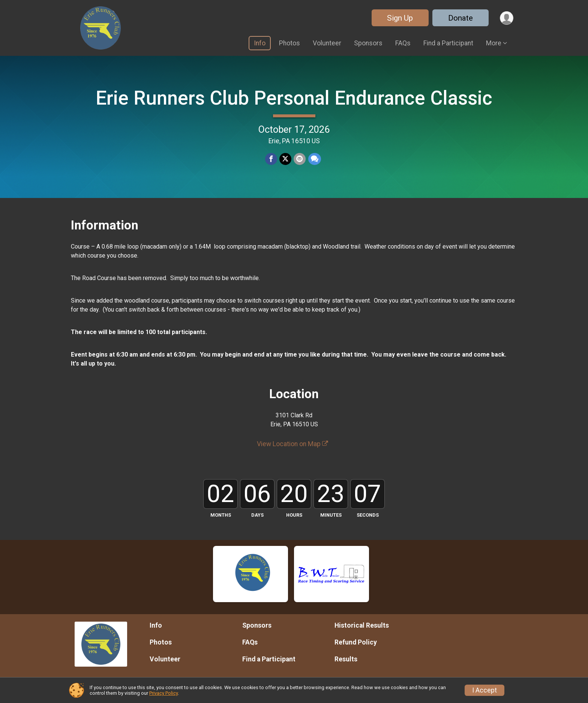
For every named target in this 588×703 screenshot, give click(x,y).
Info (260, 43)
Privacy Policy (163, 693)
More (494, 43)
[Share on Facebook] (271, 159)
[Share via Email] (300, 159)
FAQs (403, 43)
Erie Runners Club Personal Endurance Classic (294, 98)
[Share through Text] (314, 159)
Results (346, 659)
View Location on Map (292, 444)
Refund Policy (356, 642)
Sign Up (400, 18)
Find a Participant (448, 43)
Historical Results (362, 625)
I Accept (484, 690)
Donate (460, 18)
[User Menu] (506, 18)
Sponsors (368, 43)
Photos (289, 43)
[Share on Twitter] (285, 159)
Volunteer (327, 43)
